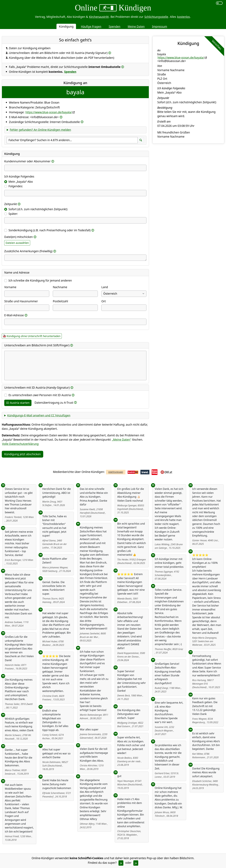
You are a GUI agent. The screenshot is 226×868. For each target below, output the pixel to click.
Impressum (160, 26)
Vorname (10, 287)
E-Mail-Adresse (14, 315)
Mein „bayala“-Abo (21, 182)
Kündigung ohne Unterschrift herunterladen (34, 336)
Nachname (60, 287)
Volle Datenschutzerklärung (20, 444)
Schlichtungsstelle (156, 17)
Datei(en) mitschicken (19, 237)
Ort (104, 301)
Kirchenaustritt (99, 17)
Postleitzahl (60, 301)
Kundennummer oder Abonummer (27, 161)
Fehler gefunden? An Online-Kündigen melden (40, 130)
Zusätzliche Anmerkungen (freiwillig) (28, 251)
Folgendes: (16, 186)
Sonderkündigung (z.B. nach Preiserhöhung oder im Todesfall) (50, 230)
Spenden (115, 26)
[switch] (219, 3)
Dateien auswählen (17, 243)
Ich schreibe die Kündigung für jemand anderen (40, 280)
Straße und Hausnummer (21, 301)
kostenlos (184, 17)
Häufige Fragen (91, 26)
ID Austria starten (18, 403)
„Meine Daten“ (121, 440)
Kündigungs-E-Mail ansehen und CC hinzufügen (39, 415)
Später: (13, 214)
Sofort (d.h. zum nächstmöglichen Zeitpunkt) (38, 209)
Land (105, 287)
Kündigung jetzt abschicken (22, 454)
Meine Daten (136, 26)
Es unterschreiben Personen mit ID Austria (40, 395)
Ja (121, 863)
